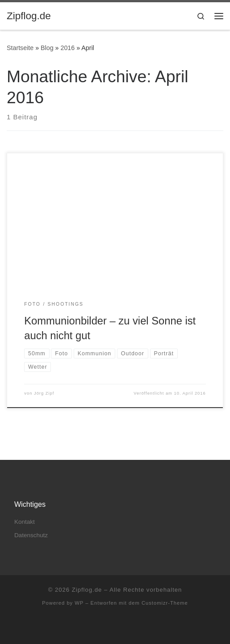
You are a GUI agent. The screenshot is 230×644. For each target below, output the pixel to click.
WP (79, 603)
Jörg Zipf (44, 393)
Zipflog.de (87, 590)
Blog (47, 48)
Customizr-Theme (165, 603)
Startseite (20, 48)
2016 (67, 48)
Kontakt (25, 522)
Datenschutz (31, 535)
